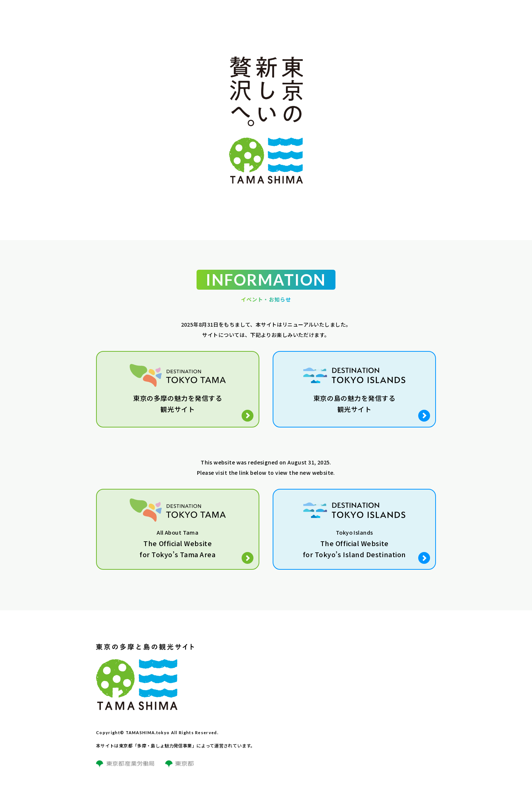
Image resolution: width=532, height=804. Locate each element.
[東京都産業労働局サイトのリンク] (125, 769)
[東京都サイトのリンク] (179, 769)
